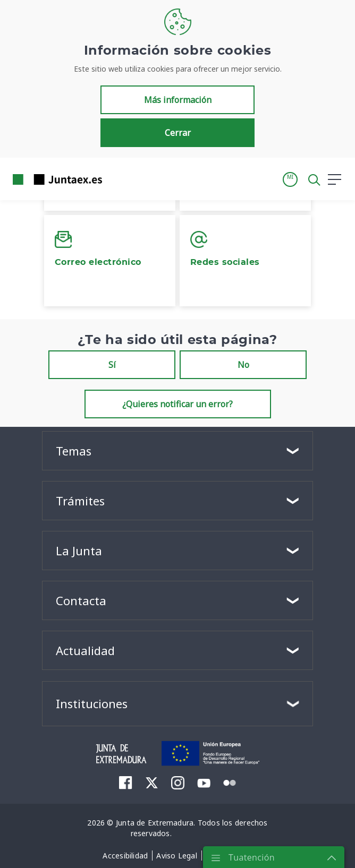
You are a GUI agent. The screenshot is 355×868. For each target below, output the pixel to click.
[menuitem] (126, 783)
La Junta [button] (79, 551)
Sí (112, 365)
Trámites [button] (80, 501)
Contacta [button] (81, 600)
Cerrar (178, 133)
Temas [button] (74, 451)
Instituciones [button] (92, 703)
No (243, 365)
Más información (178, 100)
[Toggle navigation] (117, 179)
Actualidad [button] (85, 650)
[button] (290, 179)
